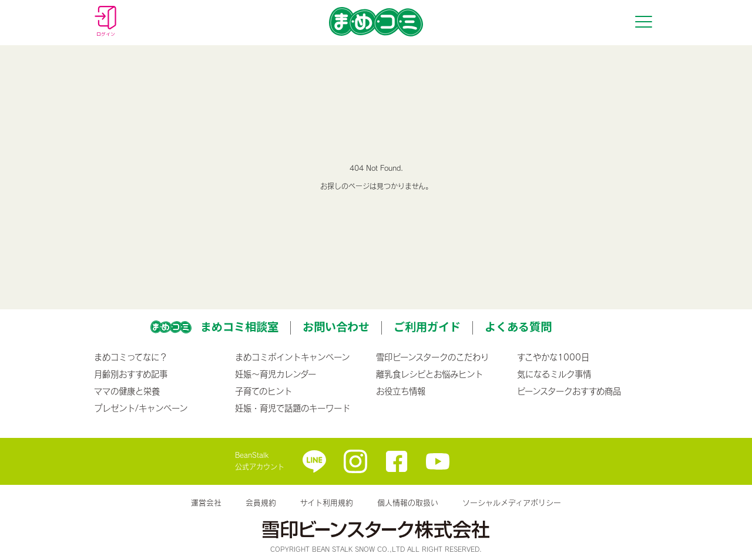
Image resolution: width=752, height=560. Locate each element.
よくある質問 (518, 326)
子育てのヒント (263, 391)
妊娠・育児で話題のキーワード (293, 408)
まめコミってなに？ (131, 357)
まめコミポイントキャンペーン (292, 357)
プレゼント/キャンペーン (141, 408)
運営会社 (206, 502)
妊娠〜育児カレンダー (276, 374)
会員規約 (261, 502)
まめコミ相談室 (239, 326)
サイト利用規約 (327, 502)
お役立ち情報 (401, 391)
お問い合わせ (336, 326)
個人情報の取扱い (408, 502)
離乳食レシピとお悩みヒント (429, 374)
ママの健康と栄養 (127, 391)
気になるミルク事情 (554, 374)
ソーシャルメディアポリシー (512, 502)
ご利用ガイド (427, 326)
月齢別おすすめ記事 (131, 374)
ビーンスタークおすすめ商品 (569, 391)
